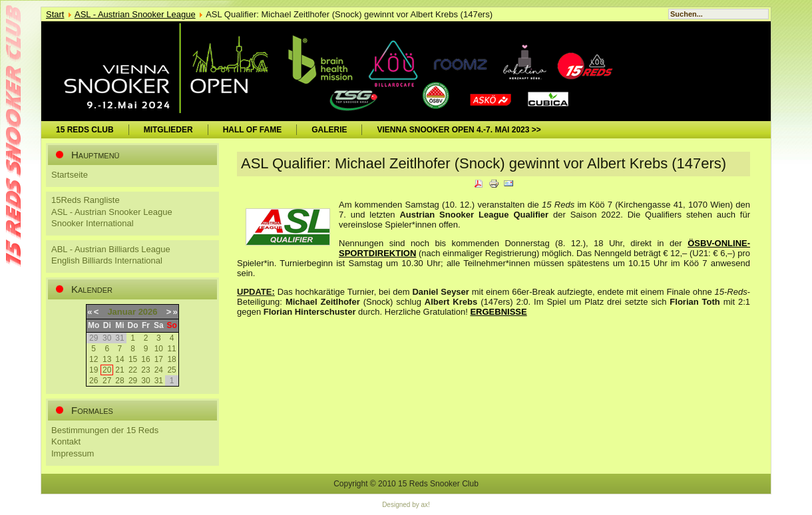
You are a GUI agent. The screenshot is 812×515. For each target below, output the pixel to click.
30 (145, 381)
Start (55, 14)
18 (171, 359)
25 (171, 370)
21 (119, 370)
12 (94, 359)
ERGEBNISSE (498, 312)
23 (145, 370)
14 (119, 359)
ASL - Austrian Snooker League (135, 14)
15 (133, 359)
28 (119, 381)
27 (107, 381)
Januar (121, 312)
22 (133, 370)
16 (145, 359)
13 (107, 359)
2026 (148, 312)
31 (159, 381)
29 (133, 381)
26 (94, 381)
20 (107, 370)
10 (159, 349)
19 (94, 370)
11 (171, 349)
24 (159, 370)
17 (159, 359)
